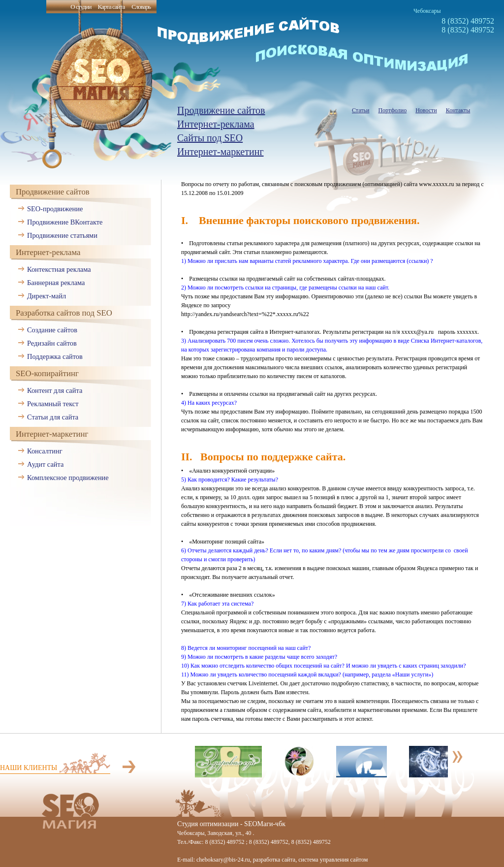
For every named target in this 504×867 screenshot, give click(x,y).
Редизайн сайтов (52, 343)
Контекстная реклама (59, 269)
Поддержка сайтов (55, 356)
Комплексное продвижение (68, 478)
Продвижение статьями (62, 235)
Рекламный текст (53, 404)
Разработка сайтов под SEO (64, 313)
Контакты (458, 110)
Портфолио (392, 110)
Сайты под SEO (210, 138)
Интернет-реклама (216, 124)
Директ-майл (47, 296)
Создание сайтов (52, 330)
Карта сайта (111, 7)
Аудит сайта (45, 464)
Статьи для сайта (53, 417)
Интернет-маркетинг (220, 152)
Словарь (141, 7)
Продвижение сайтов (221, 110)
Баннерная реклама (56, 283)
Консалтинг (45, 451)
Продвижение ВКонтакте (65, 222)
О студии (81, 7)
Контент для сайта (55, 390)
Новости (426, 110)
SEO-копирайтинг (47, 373)
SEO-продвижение (55, 209)
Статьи (361, 110)
